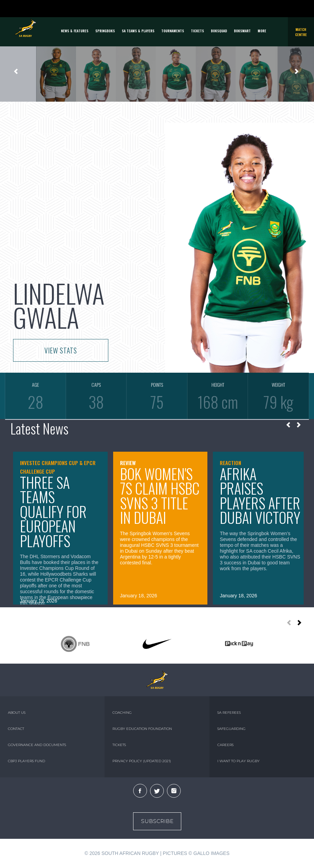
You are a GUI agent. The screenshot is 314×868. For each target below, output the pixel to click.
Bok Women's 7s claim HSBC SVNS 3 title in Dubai (160, 496)
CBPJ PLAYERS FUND (26, 761)
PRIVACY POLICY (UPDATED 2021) (142, 761)
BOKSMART (242, 31)
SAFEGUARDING (231, 729)
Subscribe (157, 821)
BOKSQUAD (219, 31)
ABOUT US (17, 713)
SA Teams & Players (138, 31)
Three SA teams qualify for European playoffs (53, 511)
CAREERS (225, 745)
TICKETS (197, 31)
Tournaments (173, 31)
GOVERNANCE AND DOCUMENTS (37, 745)
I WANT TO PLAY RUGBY (239, 761)
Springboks (105, 31)
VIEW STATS (61, 350)
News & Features (75, 31)
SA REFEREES (229, 713)
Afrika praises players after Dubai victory (260, 496)
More (262, 31)
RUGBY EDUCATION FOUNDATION (142, 729)
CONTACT (16, 729)
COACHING (122, 713)
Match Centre (301, 32)
